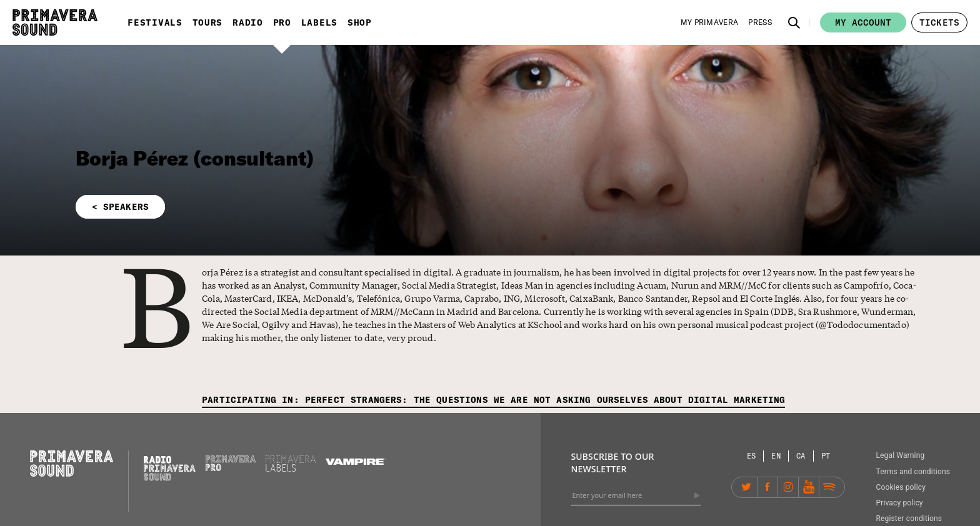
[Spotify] (829, 487)
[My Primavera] (710, 22)
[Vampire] (356, 462)
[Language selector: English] (776, 456)
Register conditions (909, 519)
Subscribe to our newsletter (612, 463)
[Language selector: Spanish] (752, 456)
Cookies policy (901, 487)
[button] (794, 22)
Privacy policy (899, 503)
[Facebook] (767, 487)
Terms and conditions (913, 472)
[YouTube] (809, 487)
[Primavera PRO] (231, 468)
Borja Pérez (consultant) (195, 158)
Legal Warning (900, 455)
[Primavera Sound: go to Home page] (55, 22)
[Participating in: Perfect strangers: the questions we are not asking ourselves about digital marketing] (493, 401)
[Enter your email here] (636, 495)
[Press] (760, 22)
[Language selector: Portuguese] (826, 456)
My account (863, 22)
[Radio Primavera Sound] (170, 468)
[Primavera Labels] (291, 469)
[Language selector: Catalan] (801, 456)
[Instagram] (788, 487)
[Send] (697, 495)
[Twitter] (747, 487)
